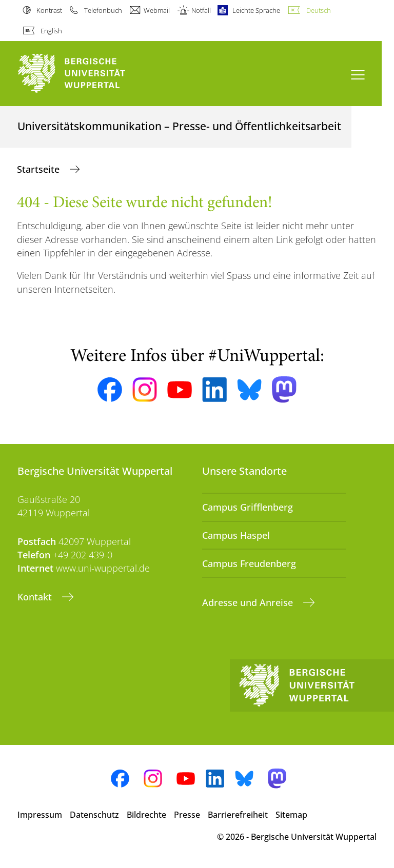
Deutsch (319, 10)
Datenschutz (94, 815)
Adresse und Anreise (249, 602)
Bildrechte (146, 815)
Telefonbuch (103, 10)
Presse (187, 815)
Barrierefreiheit (238, 815)
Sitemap (291, 815)
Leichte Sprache (256, 10)
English (51, 31)
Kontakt (36, 597)
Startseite (40, 169)
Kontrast (49, 10)
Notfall (201, 10)
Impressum (40, 815)
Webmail (157, 10)
